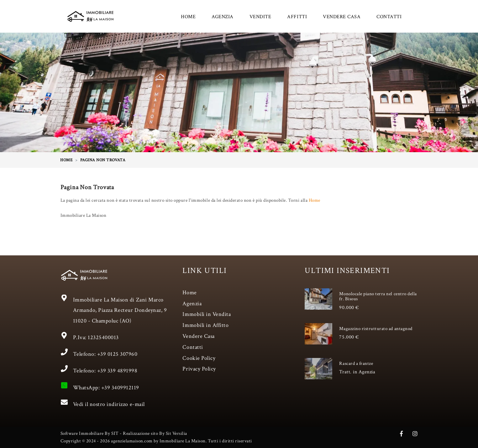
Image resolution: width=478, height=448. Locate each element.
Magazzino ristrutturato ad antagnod (376, 329)
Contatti (193, 347)
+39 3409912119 (120, 388)
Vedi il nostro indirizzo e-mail (109, 404)
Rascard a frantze (356, 363)
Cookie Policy (199, 358)
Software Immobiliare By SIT (90, 433)
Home (315, 200)
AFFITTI (297, 17)
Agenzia (192, 304)
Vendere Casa (198, 336)
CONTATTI (389, 17)
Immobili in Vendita (207, 314)
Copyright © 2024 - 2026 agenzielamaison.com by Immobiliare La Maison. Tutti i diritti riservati (156, 441)
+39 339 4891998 (117, 371)
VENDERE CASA (342, 17)
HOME (188, 17)
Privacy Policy (199, 369)
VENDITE (260, 17)
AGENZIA (223, 17)
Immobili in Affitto (205, 325)
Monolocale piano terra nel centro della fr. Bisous (378, 296)
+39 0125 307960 (117, 354)
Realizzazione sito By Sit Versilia (155, 433)
